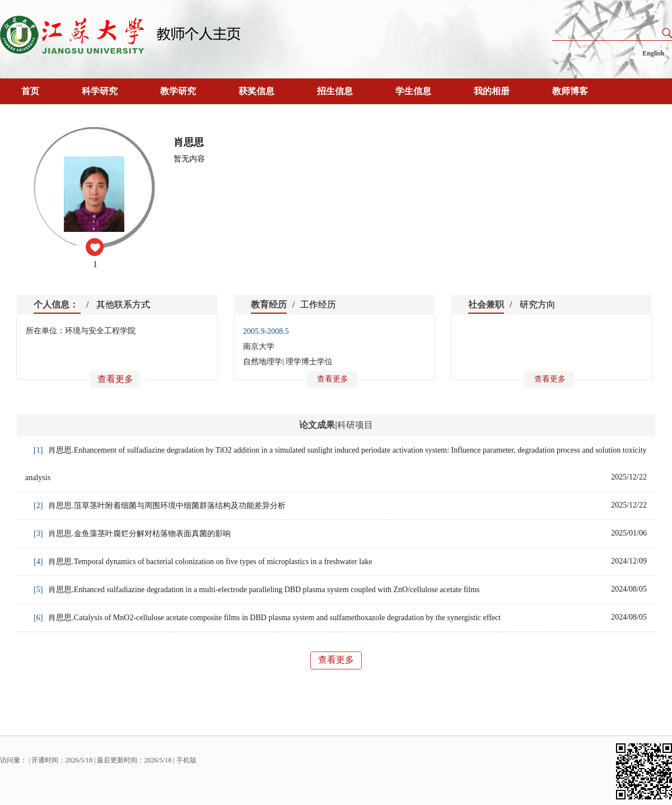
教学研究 (178, 91)
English (653, 53)
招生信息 (335, 91)
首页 (30, 91)
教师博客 (570, 91)
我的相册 (492, 91)
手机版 (186, 760)
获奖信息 (256, 91)
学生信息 (413, 91)
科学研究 (100, 91)
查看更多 (115, 379)
